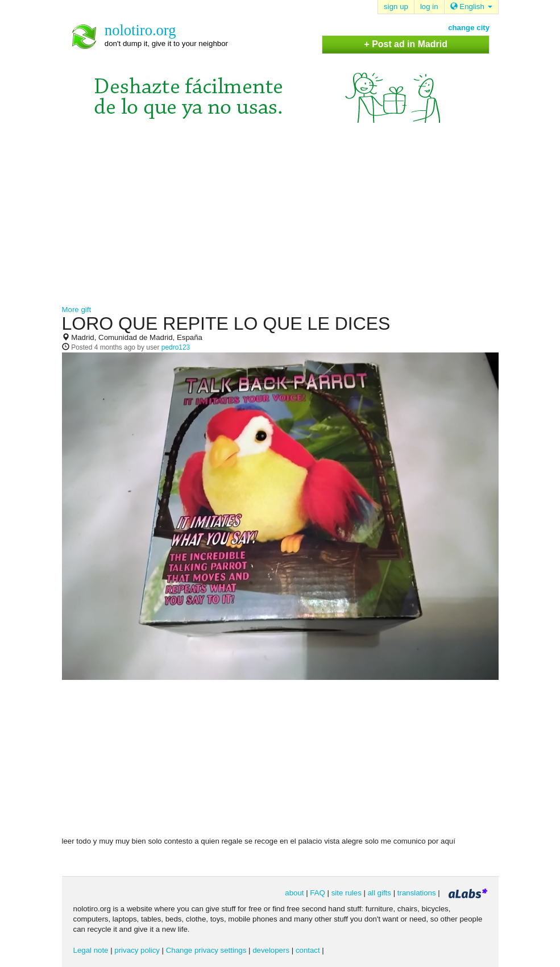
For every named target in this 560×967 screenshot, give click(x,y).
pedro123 (176, 347)
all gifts (379, 893)
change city (469, 28)
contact (308, 950)
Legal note (91, 950)
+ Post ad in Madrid (405, 44)
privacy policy (137, 950)
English (471, 7)
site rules (347, 893)
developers (271, 950)
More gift (77, 310)
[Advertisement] (280, 219)
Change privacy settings (206, 950)
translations (417, 893)
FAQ (318, 893)
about (294, 893)
